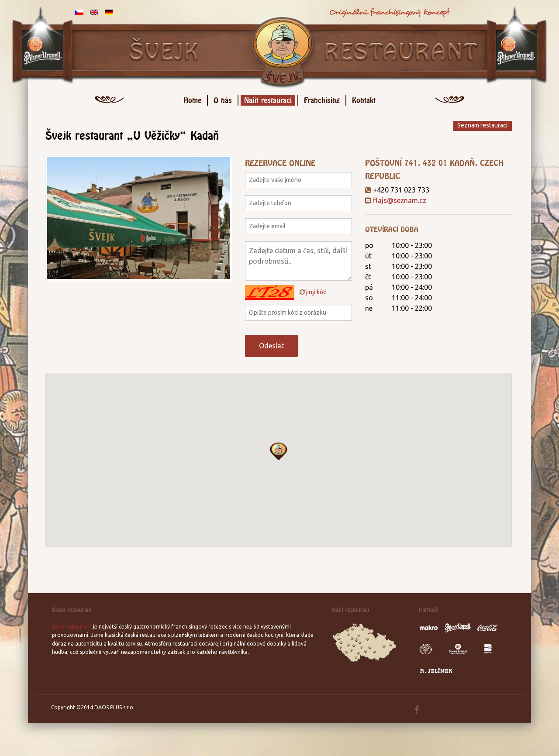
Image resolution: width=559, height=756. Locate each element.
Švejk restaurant (72, 627)
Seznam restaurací (482, 125)
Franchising (322, 99)
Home (192, 99)
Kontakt (364, 99)
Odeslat (271, 346)
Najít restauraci (268, 99)
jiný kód (313, 292)
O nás (223, 99)
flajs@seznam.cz (400, 200)
